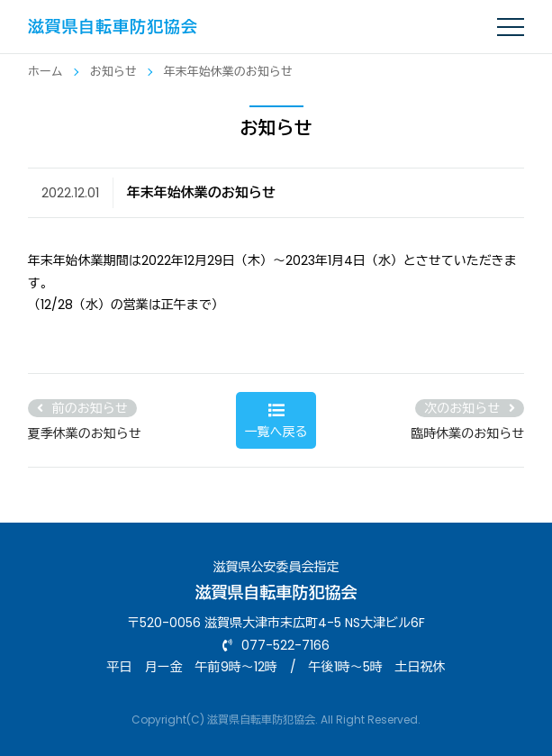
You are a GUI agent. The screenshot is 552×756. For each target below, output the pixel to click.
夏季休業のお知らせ (85, 433)
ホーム (45, 72)
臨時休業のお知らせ (467, 433)
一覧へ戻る (276, 421)
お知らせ (113, 72)
